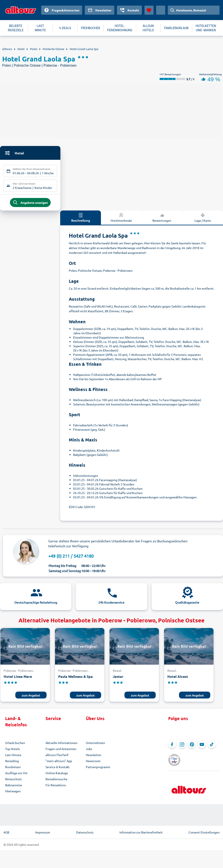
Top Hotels (13, 750)
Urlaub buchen (15, 744)
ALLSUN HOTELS (148, 28)
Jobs (89, 750)
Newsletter (94, 757)
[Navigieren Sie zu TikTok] (212, 746)
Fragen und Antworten (61, 750)
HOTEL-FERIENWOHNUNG (120, 28)
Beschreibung (81, 219)
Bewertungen (162, 219)
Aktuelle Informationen (61, 744)
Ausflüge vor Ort (16, 775)
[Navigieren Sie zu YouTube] (202, 746)
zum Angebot (31, 697)
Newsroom (93, 763)
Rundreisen (13, 769)
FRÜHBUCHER (90, 28)
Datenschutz (85, 829)
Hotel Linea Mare (18, 678)
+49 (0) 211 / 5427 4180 (71, 558)
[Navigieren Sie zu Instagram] (182, 746)
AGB (6, 829)
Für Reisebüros (56, 787)
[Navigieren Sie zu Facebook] (172, 746)
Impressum (43, 829)
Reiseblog (12, 763)
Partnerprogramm (98, 769)
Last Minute (13, 757)
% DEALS (65, 28)
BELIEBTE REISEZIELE (16, 28)
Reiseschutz (13, 781)
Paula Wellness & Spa (75, 678)
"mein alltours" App (59, 763)
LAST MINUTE (40, 28)
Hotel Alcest (178, 678)
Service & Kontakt (58, 769)
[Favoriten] (149, 10)
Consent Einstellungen (204, 829)
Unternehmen (95, 744)
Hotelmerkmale (121, 219)
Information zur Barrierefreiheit (141, 829)
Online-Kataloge (57, 775)
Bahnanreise (14, 787)
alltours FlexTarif (57, 757)
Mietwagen (13, 793)
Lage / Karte (203, 219)
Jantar (118, 678)
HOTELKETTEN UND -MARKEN (206, 28)
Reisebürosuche (56, 781)
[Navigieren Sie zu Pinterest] (192, 746)
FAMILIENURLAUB (176, 28)
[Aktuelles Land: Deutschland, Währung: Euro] (161, 10)
